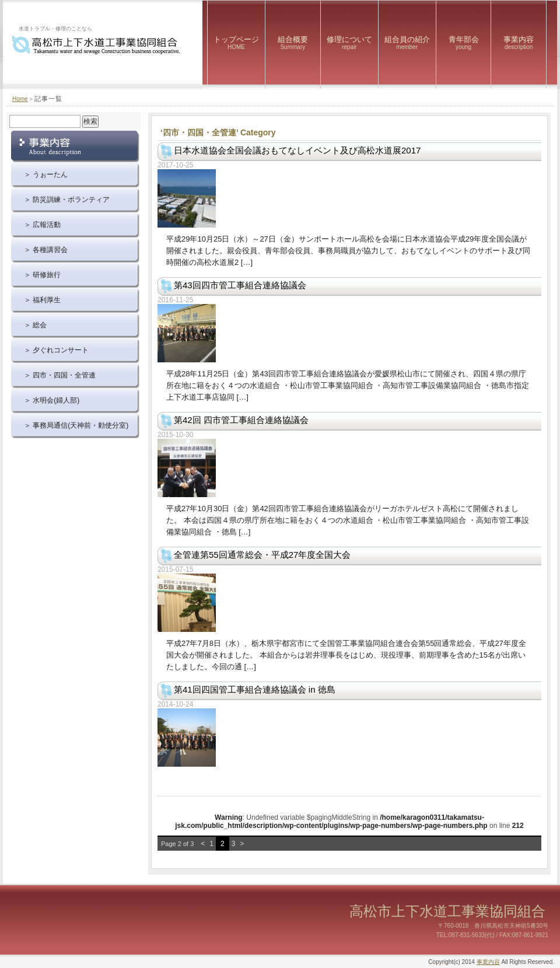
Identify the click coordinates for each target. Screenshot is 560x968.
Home (20, 99)
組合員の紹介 (407, 43)
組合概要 (293, 43)
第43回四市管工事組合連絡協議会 (244, 285)
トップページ (236, 43)
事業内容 (519, 43)
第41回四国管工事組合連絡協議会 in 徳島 (255, 689)
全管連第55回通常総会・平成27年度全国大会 (262, 555)
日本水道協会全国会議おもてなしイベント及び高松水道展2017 (297, 150)
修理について (349, 43)
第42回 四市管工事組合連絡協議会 (241, 420)
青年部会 (464, 43)
